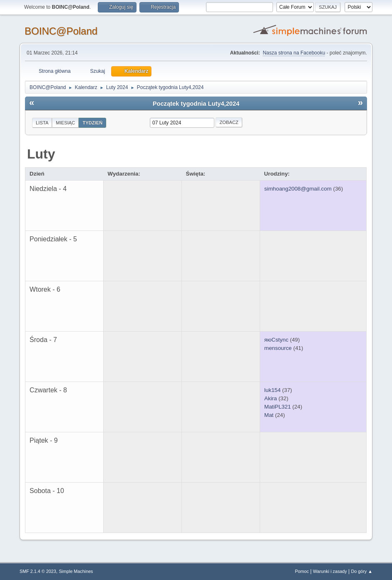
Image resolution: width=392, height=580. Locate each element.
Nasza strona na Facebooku (294, 53)
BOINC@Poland (61, 31)
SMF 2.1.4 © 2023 (38, 571)
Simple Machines (76, 571)
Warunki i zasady (330, 571)
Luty (41, 154)
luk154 (272, 390)
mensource (278, 348)
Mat (269, 415)
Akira (270, 398)
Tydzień (92, 123)
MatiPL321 (278, 407)
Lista (42, 123)
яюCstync (276, 340)
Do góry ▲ (361, 571)
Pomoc (302, 571)
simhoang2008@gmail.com (298, 189)
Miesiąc (65, 123)
